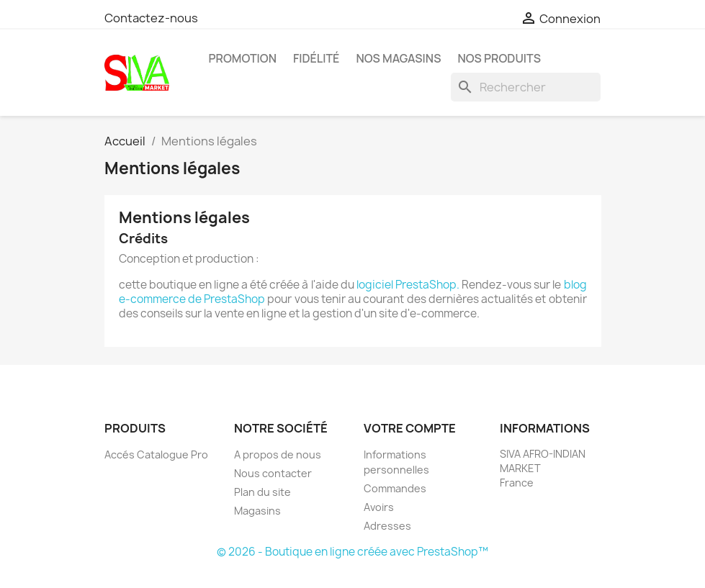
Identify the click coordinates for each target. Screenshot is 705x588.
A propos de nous (278, 454)
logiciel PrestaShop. (409, 285)
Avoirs (379, 507)
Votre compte (410, 428)
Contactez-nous (151, 18)
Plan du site (262, 492)
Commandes (395, 488)
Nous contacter (273, 473)
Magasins (257, 511)
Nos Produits (499, 58)
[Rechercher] (526, 87)
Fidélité (316, 58)
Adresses (387, 526)
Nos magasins (398, 58)
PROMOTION (243, 58)
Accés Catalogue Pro (156, 454)
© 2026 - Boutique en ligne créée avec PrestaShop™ (352, 552)
